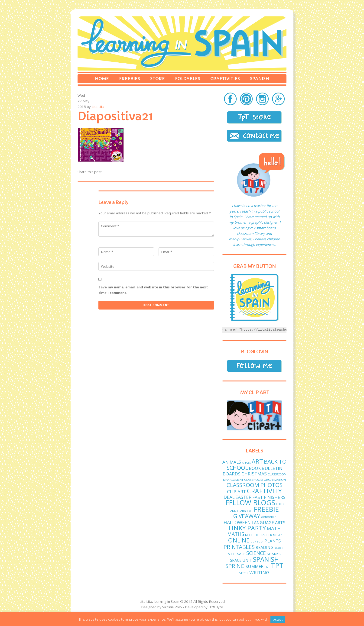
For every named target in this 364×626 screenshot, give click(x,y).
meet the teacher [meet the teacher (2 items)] (259, 535)
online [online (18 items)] (239, 540)
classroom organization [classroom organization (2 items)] (265, 480)
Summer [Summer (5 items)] (255, 566)
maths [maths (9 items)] (236, 534)
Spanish (260, 79)
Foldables (188, 79)
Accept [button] (278, 620)
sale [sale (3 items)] (241, 554)
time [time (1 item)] (267, 567)
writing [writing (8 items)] (259, 572)
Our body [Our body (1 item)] (257, 542)
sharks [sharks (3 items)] (274, 554)
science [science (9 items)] (256, 553)
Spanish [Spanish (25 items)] (266, 559)
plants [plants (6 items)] (273, 541)
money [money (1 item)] (277, 535)
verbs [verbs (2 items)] (244, 573)
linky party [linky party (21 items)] (247, 528)
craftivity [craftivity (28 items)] (264, 491)
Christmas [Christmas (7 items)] (254, 474)
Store (158, 79)
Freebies (130, 79)
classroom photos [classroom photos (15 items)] (255, 485)
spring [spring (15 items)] (235, 566)
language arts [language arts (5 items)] (268, 523)
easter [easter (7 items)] (243, 497)
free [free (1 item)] (250, 511)
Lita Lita (98, 106)
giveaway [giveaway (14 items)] (247, 516)
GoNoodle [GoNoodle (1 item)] (268, 517)
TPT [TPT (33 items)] (277, 565)
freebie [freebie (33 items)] (266, 509)
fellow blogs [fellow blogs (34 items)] (250, 503)
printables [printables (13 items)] (239, 547)
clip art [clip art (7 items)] (236, 492)
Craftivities (225, 79)
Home (102, 79)
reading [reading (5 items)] (265, 547)
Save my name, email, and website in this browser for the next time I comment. (153, 290)
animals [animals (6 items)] (232, 462)
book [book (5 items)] (255, 468)
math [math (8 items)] (274, 528)
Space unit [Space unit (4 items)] (241, 560)
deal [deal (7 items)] (229, 497)
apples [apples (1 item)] (246, 463)
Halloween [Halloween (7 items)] (237, 522)
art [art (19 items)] (257, 461)
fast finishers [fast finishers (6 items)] (269, 497)
